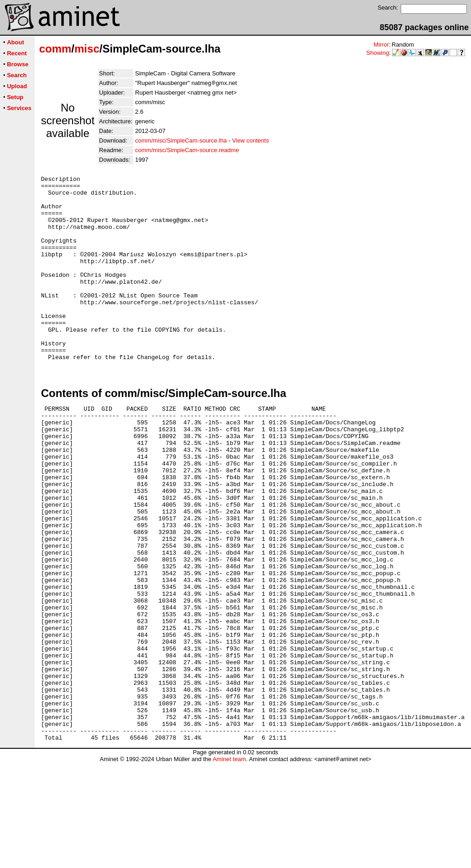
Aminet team (229, 865)
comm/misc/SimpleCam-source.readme (187, 150)
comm (55, 49)
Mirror (381, 45)
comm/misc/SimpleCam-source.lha (181, 140)
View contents (250, 140)
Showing (378, 53)
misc (87, 49)
